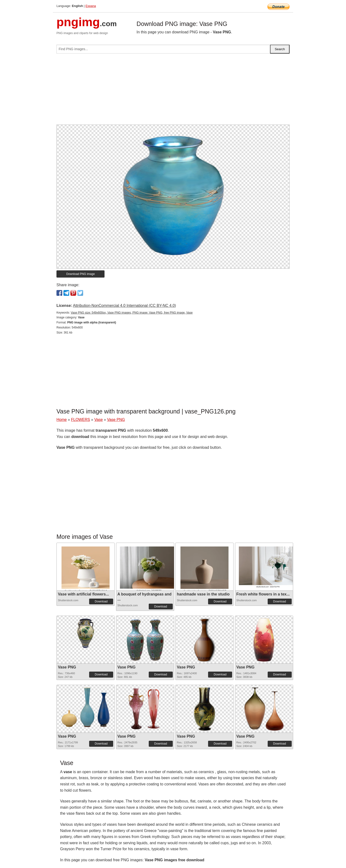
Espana (91, 6)
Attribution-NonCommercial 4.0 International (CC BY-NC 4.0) (124, 306)
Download (101, 601)
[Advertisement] (173, 91)
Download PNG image (81, 274)
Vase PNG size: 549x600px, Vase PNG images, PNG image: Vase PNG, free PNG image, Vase (132, 313)
